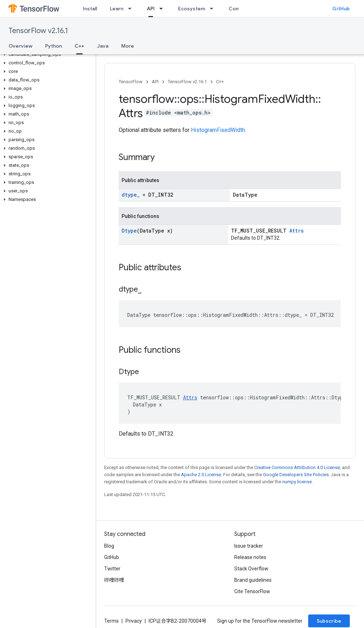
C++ (220, 82)
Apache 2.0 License (201, 475)
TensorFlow (131, 82)
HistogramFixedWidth (218, 130)
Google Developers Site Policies (296, 475)
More (128, 46)
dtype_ (131, 195)
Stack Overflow (251, 569)
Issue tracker (249, 546)
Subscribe (329, 621)
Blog (109, 546)
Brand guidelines (253, 580)
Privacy (134, 621)
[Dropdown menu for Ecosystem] (214, 9)
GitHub (341, 9)
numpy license (297, 482)
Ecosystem (192, 9)
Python (53, 46)
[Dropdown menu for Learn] (132, 9)
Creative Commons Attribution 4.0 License (297, 467)
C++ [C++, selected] (79, 46)
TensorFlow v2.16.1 (38, 31)
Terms (111, 621)
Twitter (112, 569)
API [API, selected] (151, 9)
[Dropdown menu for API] (163, 9)
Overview (20, 46)
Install (90, 9)
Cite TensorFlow (252, 591)
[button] (46, 54)
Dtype (129, 231)
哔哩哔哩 (114, 580)
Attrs (296, 231)
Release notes (250, 557)
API (155, 82)
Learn (117, 9)
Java (103, 46)
